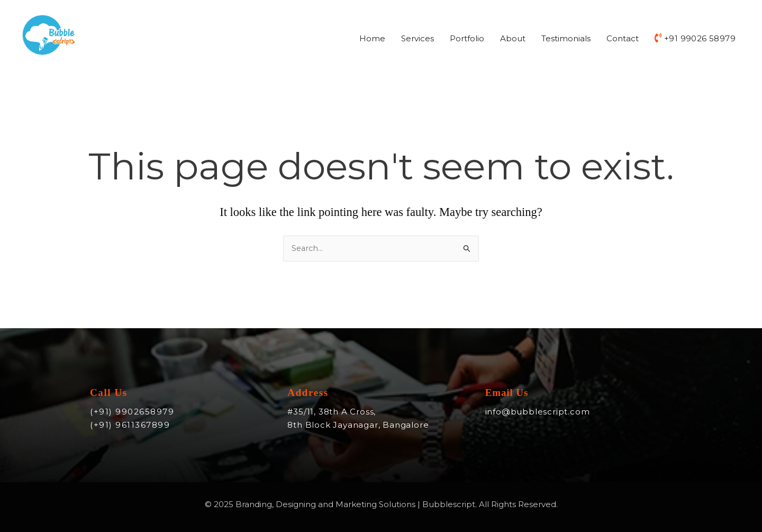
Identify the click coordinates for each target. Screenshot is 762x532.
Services (418, 39)
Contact (623, 39)
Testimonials (566, 39)
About (513, 39)
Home (372, 39)
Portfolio (467, 39)
